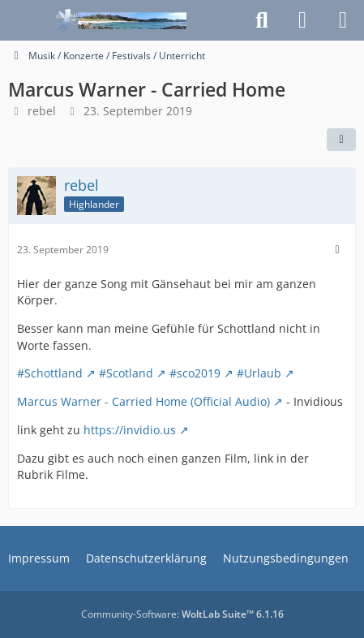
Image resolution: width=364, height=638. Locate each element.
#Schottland (50, 373)
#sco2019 (195, 373)
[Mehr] (337, 250)
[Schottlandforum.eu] (121, 20)
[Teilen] (341, 140)
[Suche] (262, 20)
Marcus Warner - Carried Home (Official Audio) (143, 401)
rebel (42, 111)
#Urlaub (259, 373)
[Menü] (343, 20)
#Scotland (126, 373)
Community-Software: (182, 614)
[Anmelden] (302, 20)
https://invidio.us (130, 430)
